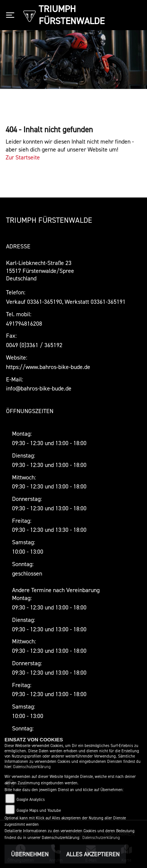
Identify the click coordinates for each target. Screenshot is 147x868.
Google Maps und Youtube (39, 811)
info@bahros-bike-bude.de (39, 388)
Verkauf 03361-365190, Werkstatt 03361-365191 (66, 302)
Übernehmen (30, 854)
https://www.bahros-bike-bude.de (48, 367)
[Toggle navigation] (12, 15)
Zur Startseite (23, 157)
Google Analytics (31, 800)
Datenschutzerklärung (32, 767)
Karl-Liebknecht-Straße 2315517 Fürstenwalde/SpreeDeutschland (40, 271)
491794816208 (24, 323)
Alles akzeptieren (93, 854)
